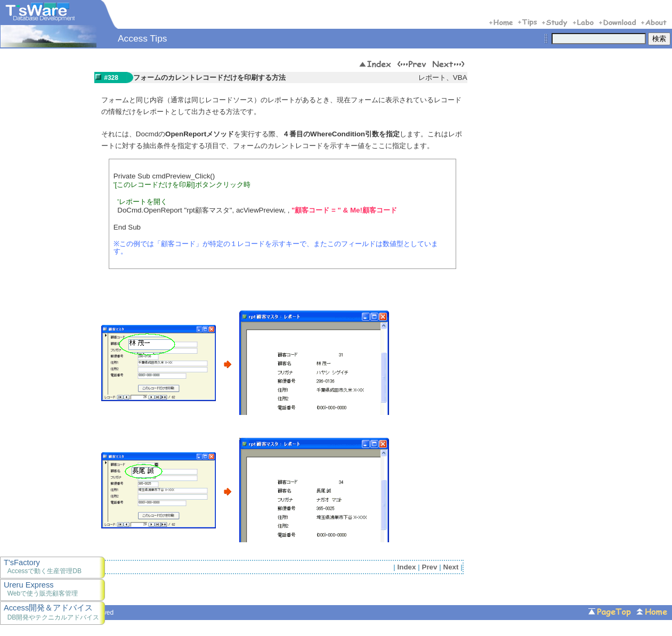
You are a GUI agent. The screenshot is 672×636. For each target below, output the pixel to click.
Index (407, 567)
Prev (430, 567)
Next (451, 567)
